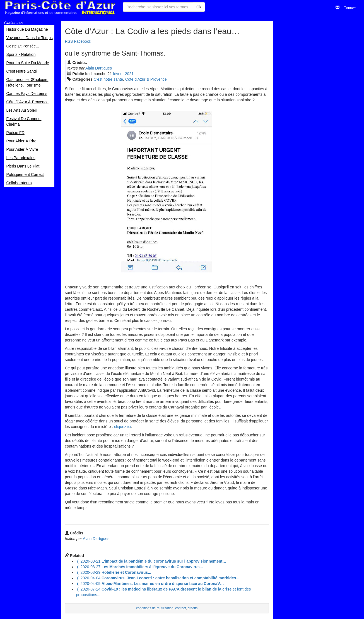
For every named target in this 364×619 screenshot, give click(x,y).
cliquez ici (123, 427)
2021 (129, 74)
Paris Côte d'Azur (60, 8)
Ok (199, 7)
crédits (193, 608)
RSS (69, 41)
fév (118, 74)
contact (180, 608)
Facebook (82, 41)
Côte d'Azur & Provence (146, 79)
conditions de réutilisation (155, 608)
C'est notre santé (108, 79)
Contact (348, 7)
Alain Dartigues (99, 68)
